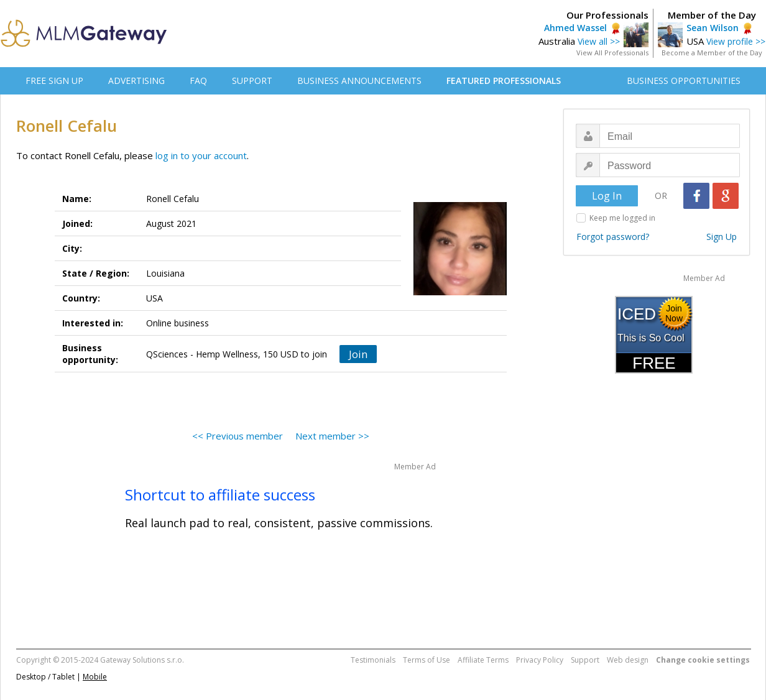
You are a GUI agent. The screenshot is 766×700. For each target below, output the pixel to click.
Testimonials (373, 660)
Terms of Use (427, 660)
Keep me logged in (622, 218)
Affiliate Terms (483, 660)
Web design (628, 660)
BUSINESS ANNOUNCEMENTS (359, 81)
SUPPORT (252, 81)
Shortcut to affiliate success (220, 495)
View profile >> (736, 41)
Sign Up (722, 237)
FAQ (198, 81)
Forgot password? (613, 237)
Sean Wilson (713, 28)
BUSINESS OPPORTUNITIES (684, 81)
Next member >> (332, 436)
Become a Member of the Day (712, 53)
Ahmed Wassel (575, 28)
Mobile (95, 677)
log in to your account (201, 155)
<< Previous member (238, 436)
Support (585, 660)
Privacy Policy (540, 660)
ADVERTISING (136, 81)
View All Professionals (612, 53)
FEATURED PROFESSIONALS (504, 81)
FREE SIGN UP (54, 81)
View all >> (599, 41)
